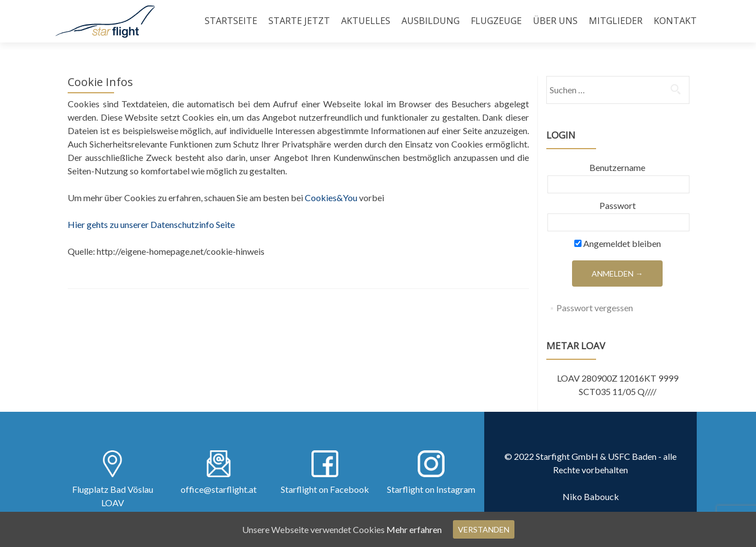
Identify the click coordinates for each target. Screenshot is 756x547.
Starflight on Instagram (431, 489)
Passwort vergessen (595, 308)
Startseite (231, 21)
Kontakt (675, 21)
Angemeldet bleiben (618, 243)
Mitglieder (616, 21)
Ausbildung (431, 21)
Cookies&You (331, 198)
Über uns (555, 21)
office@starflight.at (219, 489)
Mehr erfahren (414, 529)
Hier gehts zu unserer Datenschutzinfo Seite (151, 224)
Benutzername (617, 167)
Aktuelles (366, 21)
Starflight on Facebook (325, 489)
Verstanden (484, 529)
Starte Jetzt (299, 21)
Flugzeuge (496, 21)
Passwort (618, 205)
